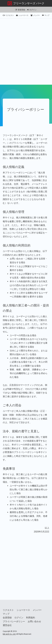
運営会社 (7, 625)
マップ (46, 15)
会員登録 (7, 617)
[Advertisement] (26, 52)
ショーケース (22, 15)
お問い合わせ (34, 621)
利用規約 (31, 617)
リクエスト (8, 15)
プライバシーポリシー (14, 621)
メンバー (35, 15)
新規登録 (20, 10)
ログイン (32, 10)
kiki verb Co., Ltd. (9, 634)
